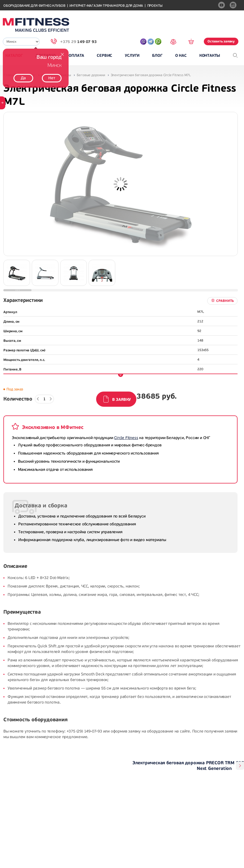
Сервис (104, 56)
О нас (181, 56)
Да (23, 78)
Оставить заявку (221, 41)
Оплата (76, 56)
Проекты (155, 6)
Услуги (132, 56)
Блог (157, 56)
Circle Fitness (126, 438)
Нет (52, 78)
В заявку (121, 400)
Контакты (210, 56)
